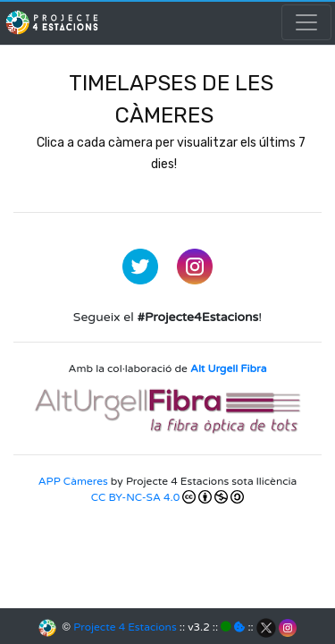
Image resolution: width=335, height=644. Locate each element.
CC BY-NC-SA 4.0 (167, 497)
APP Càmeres (73, 481)
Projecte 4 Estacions (125, 627)
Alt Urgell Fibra (228, 369)
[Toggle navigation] (306, 22)
